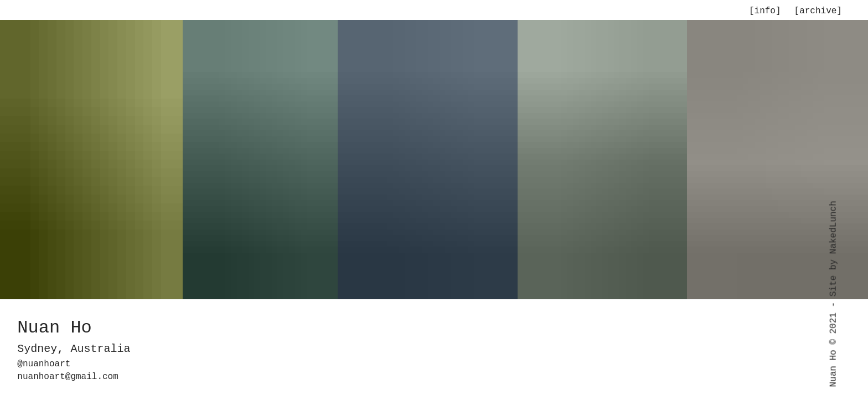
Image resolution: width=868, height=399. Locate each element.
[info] (765, 11)
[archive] (818, 11)
